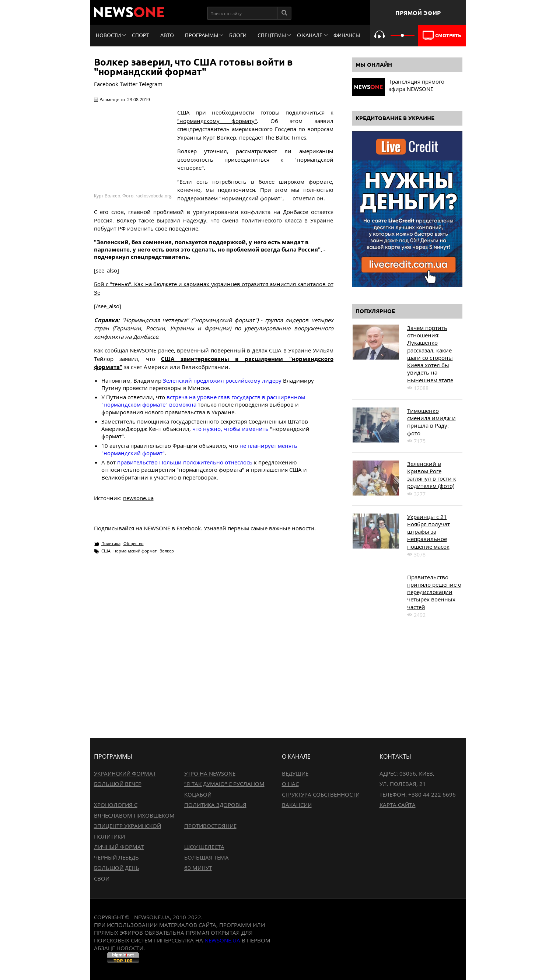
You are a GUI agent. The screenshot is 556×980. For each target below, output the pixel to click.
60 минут (198, 868)
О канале (310, 35)
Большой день (117, 868)
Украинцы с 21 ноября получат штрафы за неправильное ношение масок (429, 532)
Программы (202, 35)
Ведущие (295, 773)
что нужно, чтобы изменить (230, 429)
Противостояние (210, 826)
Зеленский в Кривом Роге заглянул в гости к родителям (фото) (432, 475)
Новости (108, 35)
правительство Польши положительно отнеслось (185, 462)
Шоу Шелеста (204, 847)
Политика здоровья (215, 805)
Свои (102, 878)
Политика (111, 543)
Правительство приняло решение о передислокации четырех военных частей (434, 592)
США (106, 551)
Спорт (141, 35)
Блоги (238, 35)
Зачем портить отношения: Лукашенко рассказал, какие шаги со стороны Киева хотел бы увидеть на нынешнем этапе (430, 354)
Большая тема (207, 857)
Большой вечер (118, 784)
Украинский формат (125, 773)
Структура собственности (321, 794)
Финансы (347, 35)
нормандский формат (135, 551)
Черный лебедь (116, 857)
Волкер (167, 551)
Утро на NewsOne (210, 773)
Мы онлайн (374, 65)
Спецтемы (272, 35)
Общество (134, 543)
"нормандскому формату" (217, 121)
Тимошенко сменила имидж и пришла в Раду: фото (431, 422)
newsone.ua (138, 498)
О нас (290, 784)
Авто (167, 35)
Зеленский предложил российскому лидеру (222, 380)
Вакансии (297, 805)
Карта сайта (398, 805)
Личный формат (119, 847)
